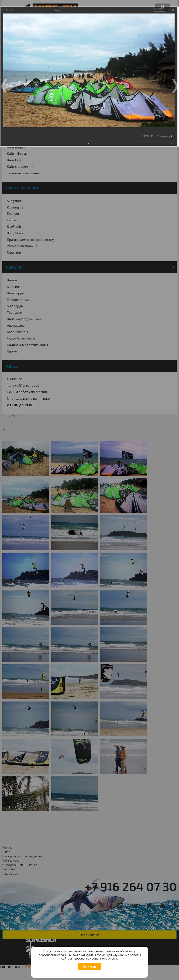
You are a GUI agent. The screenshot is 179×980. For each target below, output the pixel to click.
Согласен (89, 967)
